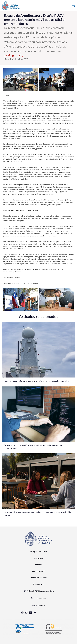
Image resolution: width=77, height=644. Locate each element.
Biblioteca (39, 565)
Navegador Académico (38, 552)
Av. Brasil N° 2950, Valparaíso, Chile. (39, 591)
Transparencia (38, 584)
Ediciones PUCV (38, 571)
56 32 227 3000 (38, 598)
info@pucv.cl (39, 606)
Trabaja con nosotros (38, 578)
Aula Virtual (39, 558)
